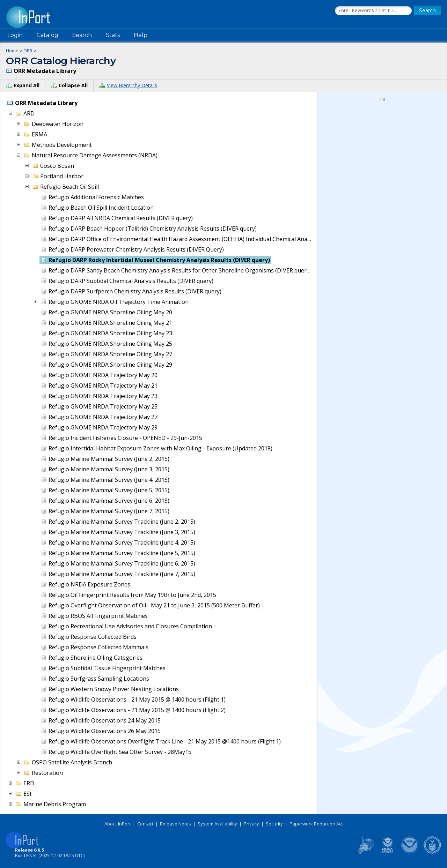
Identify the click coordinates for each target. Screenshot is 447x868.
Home (12, 51)
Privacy (251, 824)
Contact (145, 824)
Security (274, 824)
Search (82, 35)
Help (141, 35)
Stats (113, 35)
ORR (28, 51)
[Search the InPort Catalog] (373, 11)
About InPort (118, 824)
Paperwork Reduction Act (316, 824)
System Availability (217, 824)
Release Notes (175, 824)
